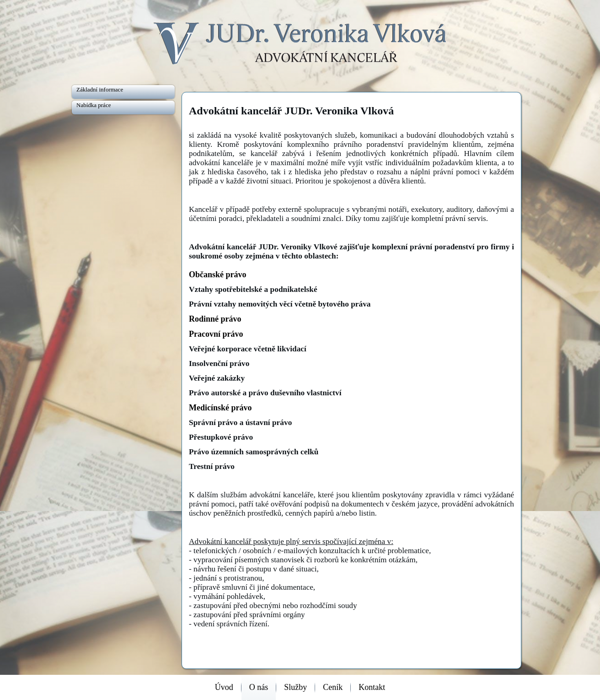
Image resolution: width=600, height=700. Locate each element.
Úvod (224, 687)
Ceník (333, 687)
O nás (259, 687)
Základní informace (100, 89)
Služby (295, 687)
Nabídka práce (94, 105)
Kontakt (372, 687)
